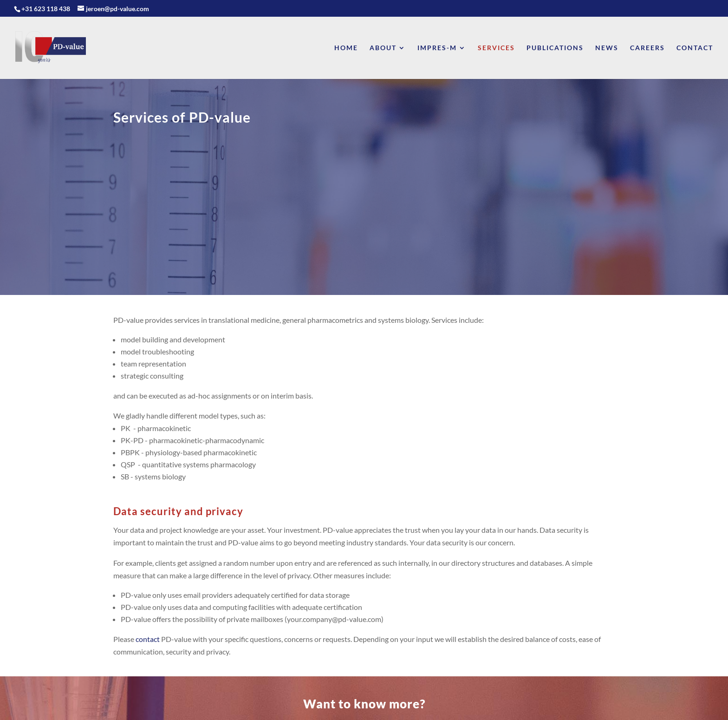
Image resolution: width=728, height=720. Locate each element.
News (607, 48)
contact (148, 639)
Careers (647, 48)
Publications (555, 48)
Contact (695, 48)
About (383, 48)
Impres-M (437, 48)
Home (346, 48)
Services (496, 48)
